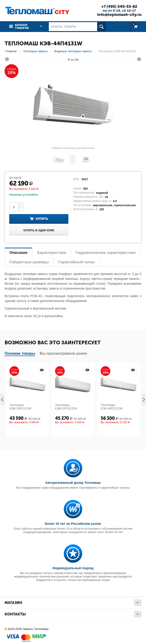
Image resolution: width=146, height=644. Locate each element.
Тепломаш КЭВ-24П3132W (66, 407)
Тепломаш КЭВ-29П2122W (20, 407)
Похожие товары (20, 353)
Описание (18, 253)
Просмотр (42, 370)
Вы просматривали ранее (63, 353)
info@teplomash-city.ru (119, 15)
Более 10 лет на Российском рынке (73, 524)
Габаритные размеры (29, 262)
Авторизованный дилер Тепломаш (73, 483)
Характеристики (51, 253)
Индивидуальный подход (73, 568)
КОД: (76, 179)
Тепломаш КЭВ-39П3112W (112, 407)
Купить (42, 219)
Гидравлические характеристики (105, 253)
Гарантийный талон (76, 262)
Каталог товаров (22, 27)
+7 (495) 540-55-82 (119, 6)
